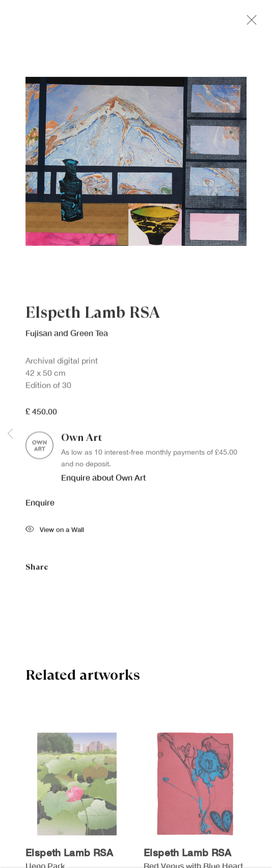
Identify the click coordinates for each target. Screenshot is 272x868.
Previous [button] (10, 434)
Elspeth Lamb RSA (93, 316)
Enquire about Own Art (103, 481)
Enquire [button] (40, 506)
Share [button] (37, 570)
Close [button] (252, 23)
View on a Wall (55, 533)
